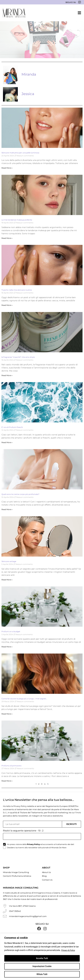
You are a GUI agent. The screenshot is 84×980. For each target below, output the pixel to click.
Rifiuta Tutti (42, 974)
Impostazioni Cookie (42, 966)
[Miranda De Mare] (14, 13)
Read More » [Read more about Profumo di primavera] (7, 781)
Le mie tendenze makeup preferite (17, 220)
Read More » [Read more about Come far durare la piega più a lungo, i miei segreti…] (7, 714)
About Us (46, 872)
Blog (44, 876)
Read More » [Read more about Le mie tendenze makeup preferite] (7, 238)
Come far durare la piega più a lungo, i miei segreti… (24, 699)
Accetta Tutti (42, 958)
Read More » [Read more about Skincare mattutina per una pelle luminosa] (7, 168)
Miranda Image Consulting (16, 872)
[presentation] (26, 858)
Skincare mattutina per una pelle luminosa (20, 153)
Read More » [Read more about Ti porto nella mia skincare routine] (7, 305)
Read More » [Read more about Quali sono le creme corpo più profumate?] (7, 509)
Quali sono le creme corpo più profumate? (20, 494)
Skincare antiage (9, 561)
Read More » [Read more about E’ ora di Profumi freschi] (7, 442)
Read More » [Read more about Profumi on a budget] (7, 647)
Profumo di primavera (11, 766)
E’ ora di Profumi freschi (12, 427)
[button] (79, 13)
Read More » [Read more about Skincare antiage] (7, 580)
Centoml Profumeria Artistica (17, 876)
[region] (42, 957)
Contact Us (47, 880)
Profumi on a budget (11, 631)
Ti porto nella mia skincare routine (17, 290)
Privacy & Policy (69, 950)
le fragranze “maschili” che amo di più (18, 357)
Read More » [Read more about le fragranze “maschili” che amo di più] (7, 375)
